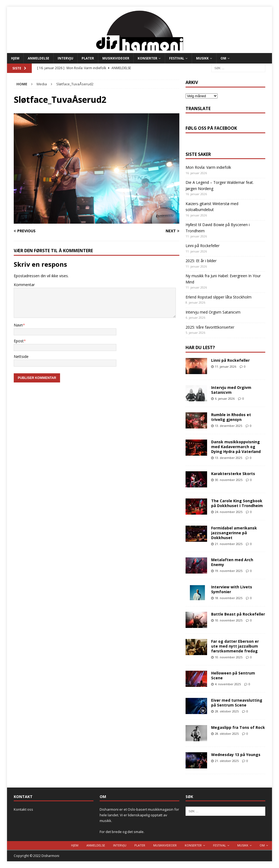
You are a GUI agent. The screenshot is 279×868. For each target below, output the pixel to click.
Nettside (21, 356)
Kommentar (24, 285)
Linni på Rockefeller (203, 246)
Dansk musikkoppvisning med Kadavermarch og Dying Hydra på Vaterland (236, 447)
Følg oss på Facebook (211, 128)
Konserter (147, 58)
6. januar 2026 (225, 398)
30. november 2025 (229, 480)
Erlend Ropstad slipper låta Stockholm (219, 297)
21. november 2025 (229, 544)
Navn (18, 325)
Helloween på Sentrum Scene (233, 675)
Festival (177, 58)
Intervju (65, 58)
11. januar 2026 (226, 366)
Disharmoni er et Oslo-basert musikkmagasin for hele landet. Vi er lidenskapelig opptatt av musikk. (139, 815)
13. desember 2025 (229, 426)
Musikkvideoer (116, 58)
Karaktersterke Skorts (233, 474)
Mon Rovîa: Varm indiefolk (208, 167)
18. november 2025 (229, 598)
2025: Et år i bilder (201, 261)
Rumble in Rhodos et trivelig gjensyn (231, 417)
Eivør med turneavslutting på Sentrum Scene (237, 703)
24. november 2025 (229, 512)
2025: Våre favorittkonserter (210, 327)
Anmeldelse (39, 58)
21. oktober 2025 (227, 761)
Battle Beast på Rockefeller (238, 614)
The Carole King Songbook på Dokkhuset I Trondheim (237, 503)
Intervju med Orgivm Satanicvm (213, 312)
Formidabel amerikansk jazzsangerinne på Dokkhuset (234, 533)
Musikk (202, 58)
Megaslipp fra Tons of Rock (238, 727)
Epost (19, 341)
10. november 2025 (229, 620)
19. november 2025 (229, 571)
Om (223, 58)
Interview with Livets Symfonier (232, 589)
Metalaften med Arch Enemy (232, 562)
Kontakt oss (23, 809)
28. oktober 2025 (227, 711)
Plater (88, 58)
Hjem (15, 58)
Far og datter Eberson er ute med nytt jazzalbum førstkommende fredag (235, 646)
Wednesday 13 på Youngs (236, 755)
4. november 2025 (228, 684)
